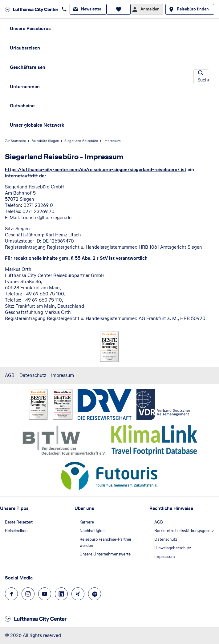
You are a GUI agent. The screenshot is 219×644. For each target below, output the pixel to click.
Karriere (87, 522)
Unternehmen (25, 87)
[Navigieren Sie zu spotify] (95, 594)
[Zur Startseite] (32, 9)
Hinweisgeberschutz (173, 548)
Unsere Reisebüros (30, 28)
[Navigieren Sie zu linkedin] (61, 594)
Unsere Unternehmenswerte (105, 554)
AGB (10, 375)
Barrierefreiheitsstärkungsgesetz (184, 531)
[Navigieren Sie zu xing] (78, 594)
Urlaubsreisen (25, 48)
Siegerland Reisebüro (81, 141)
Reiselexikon (16, 531)
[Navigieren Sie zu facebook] (11, 594)
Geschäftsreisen (28, 67)
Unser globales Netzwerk (37, 125)
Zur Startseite (15, 141)
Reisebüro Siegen (45, 141)
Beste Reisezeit (19, 522)
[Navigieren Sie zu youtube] (45, 594)
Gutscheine (22, 106)
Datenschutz (33, 375)
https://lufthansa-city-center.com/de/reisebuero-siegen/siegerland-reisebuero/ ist (96, 170)
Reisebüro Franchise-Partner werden (105, 542)
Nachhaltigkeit (93, 531)
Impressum (63, 375)
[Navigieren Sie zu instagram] (28, 594)
